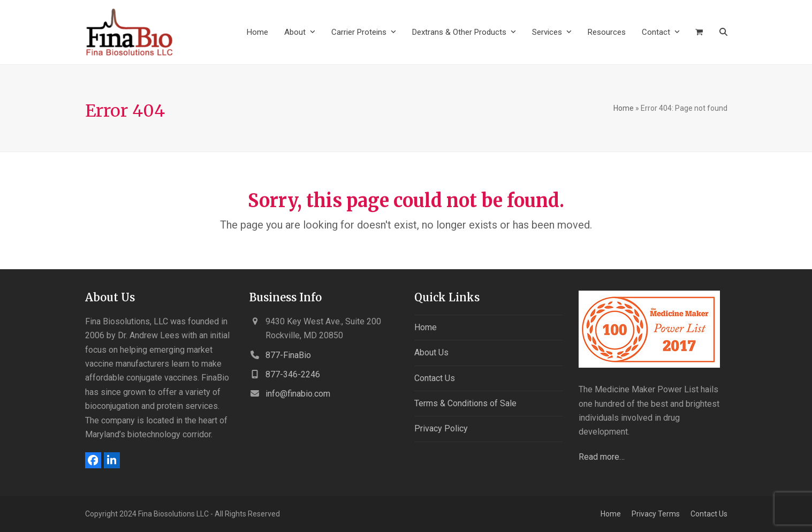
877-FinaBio (288, 355)
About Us (431, 352)
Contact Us (435, 378)
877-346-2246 (293, 374)
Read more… (602, 457)
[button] (699, 32)
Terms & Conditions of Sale (465, 403)
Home (624, 108)
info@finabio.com (298, 394)
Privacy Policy (441, 428)
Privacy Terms (656, 514)
